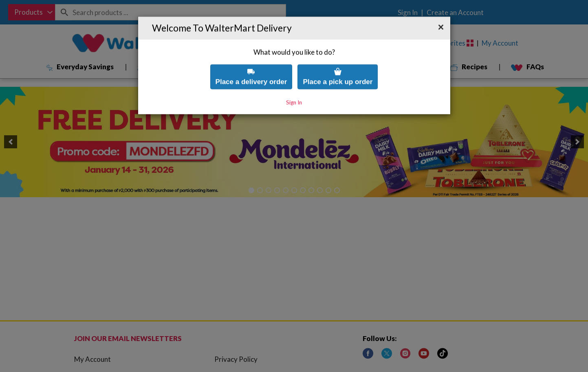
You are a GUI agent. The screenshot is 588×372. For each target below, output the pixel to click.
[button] (441, 13)
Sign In (294, 88)
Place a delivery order (251, 62)
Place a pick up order (338, 62)
